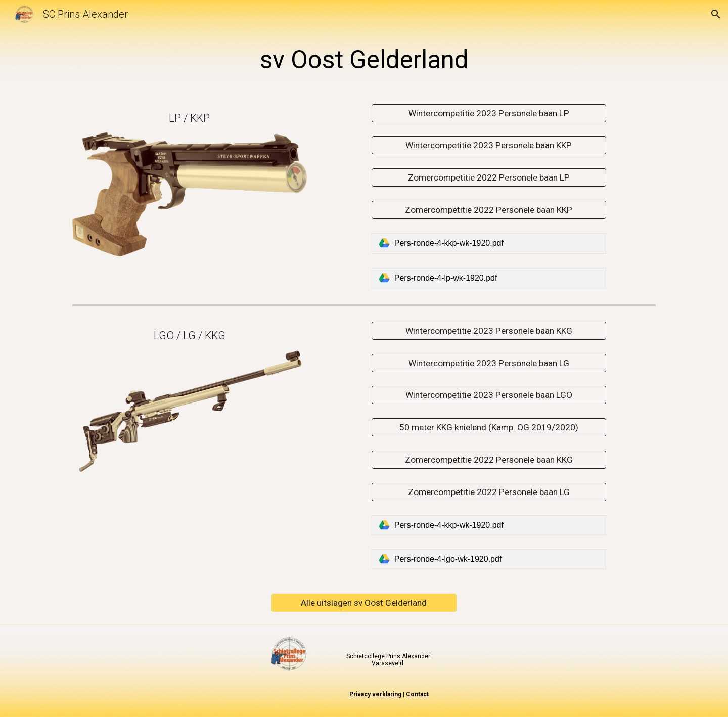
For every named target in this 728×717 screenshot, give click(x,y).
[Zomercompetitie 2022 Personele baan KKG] (489, 460)
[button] (716, 14)
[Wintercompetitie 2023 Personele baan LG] (489, 363)
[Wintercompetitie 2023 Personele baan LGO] (489, 395)
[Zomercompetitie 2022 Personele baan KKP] (489, 210)
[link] (489, 243)
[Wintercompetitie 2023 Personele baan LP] (489, 113)
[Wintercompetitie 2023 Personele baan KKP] (489, 145)
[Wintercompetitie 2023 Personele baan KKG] (489, 330)
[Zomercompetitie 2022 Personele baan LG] (489, 492)
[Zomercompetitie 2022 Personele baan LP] (489, 178)
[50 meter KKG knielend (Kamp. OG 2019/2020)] (489, 428)
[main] (364, 60)
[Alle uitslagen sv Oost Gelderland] (364, 603)
